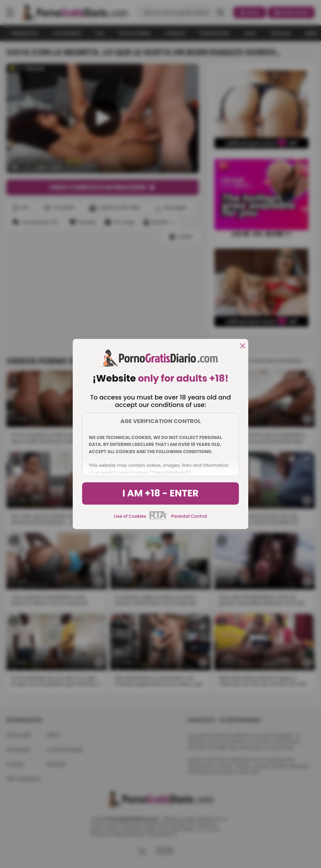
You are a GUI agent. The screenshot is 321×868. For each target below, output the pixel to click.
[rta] (158, 519)
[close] (243, 346)
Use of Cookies (130, 516)
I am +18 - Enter (160, 493)
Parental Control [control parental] (189, 516)
